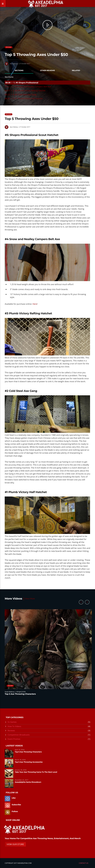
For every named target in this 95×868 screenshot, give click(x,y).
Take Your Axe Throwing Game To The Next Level (36, 772)
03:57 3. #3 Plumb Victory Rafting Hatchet (25, 91)
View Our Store (15, 844)
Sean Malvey (14, 64)
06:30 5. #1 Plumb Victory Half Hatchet (24, 99)
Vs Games (12, 722)
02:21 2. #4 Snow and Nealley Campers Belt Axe (28, 87)
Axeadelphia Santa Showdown (28, 782)
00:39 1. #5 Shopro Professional (22, 83)
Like (14, 798)
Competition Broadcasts (19, 735)
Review (10, 686)
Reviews (9, 47)
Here (35, 304)
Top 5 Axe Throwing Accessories (29, 762)
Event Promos (14, 739)
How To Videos (14, 726)
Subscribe (16, 805)
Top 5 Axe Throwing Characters (20, 694)
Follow (15, 811)
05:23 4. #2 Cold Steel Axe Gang (20, 95)
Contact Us (84, 863)
